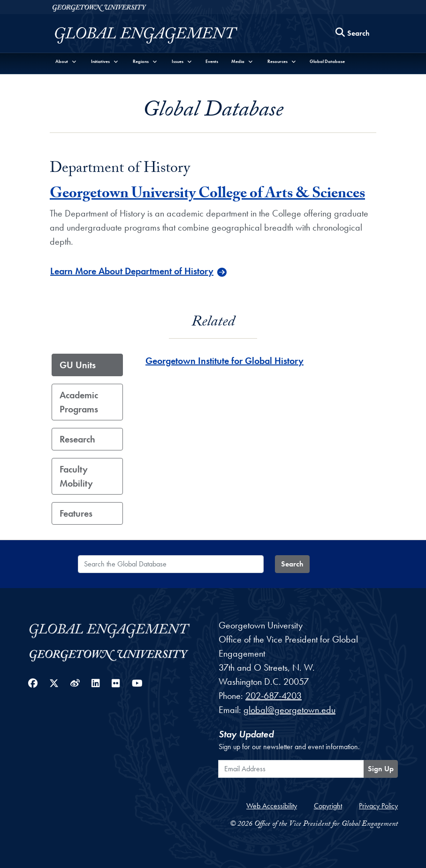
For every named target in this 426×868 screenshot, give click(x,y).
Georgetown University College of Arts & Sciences (207, 195)
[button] (66, 61)
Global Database (327, 61)
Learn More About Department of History (132, 271)
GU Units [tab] (78, 365)
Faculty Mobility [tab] (76, 476)
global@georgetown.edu (289, 710)
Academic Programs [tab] (79, 402)
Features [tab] (76, 513)
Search (292, 564)
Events (212, 61)
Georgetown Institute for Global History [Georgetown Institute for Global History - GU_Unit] (224, 361)
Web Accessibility (272, 806)
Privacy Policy (378, 806)
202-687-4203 (274, 696)
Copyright (328, 806)
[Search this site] (353, 34)
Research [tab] (77, 439)
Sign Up (381, 769)
